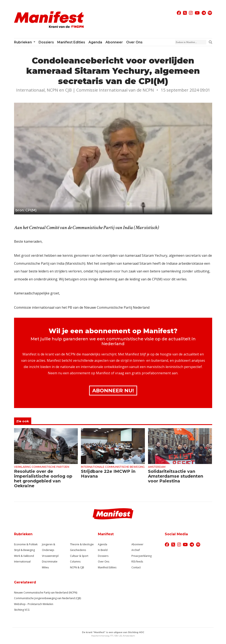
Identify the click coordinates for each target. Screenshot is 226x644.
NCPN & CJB (77, 567)
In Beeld (103, 550)
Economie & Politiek (26, 544)
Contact (136, 567)
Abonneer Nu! (113, 391)
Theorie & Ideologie (82, 544)
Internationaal (22, 562)
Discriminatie (50, 562)
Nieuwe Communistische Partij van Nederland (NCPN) (46, 593)
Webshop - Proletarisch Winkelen (34, 604)
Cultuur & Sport (79, 556)
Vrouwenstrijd (50, 556)
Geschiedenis (78, 550)
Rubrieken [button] (23, 42)
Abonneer (114, 42)
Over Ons (104, 562)
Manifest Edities (71, 42)
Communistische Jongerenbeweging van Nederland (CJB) (47, 598)
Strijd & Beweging (24, 550)
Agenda (95, 42)
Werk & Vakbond (24, 556)
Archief (136, 550)
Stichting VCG (22, 610)
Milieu (45, 567)
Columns (75, 562)
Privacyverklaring (142, 556)
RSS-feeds (137, 562)
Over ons (134, 42)
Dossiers (46, 42)
